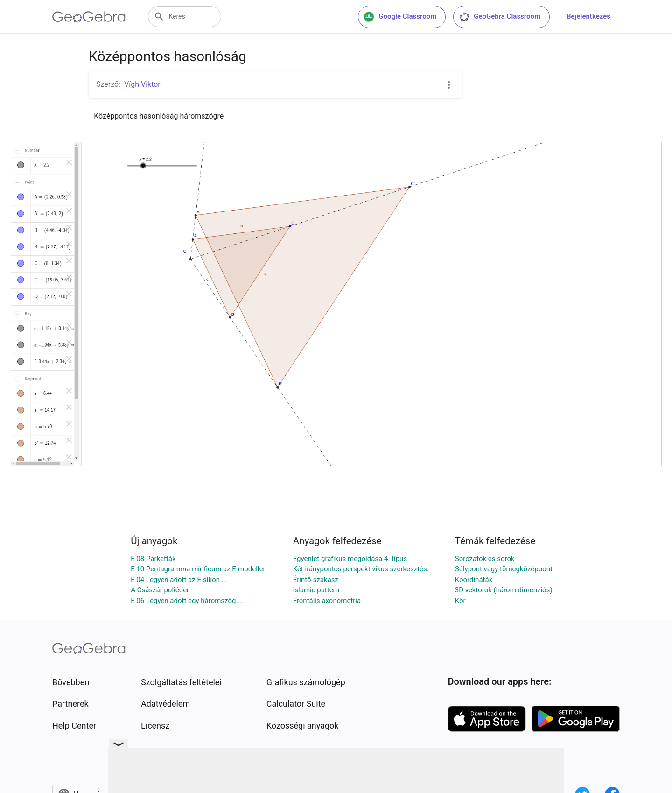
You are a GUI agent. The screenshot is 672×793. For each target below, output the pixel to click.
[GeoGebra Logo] (89, 17)
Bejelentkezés (588, 16)
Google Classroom (400, 17)
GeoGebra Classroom (500, 17)
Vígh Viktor (142, 84)
